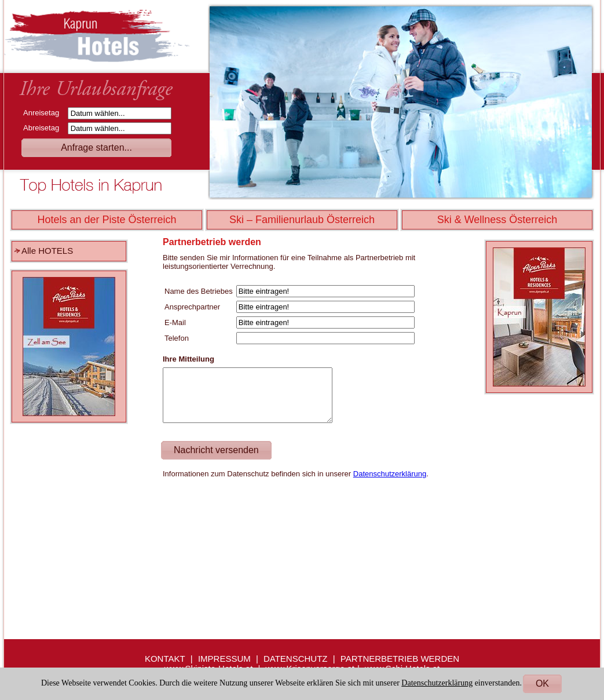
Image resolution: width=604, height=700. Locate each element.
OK (542, 683)
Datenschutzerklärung (390, 474)
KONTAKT (165, 659)
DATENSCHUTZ (296, 659)
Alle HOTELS (47, 251)
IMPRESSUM (224, 659)
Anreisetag (44, 113)
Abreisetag (44, 128)
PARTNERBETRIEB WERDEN (400, 659)
